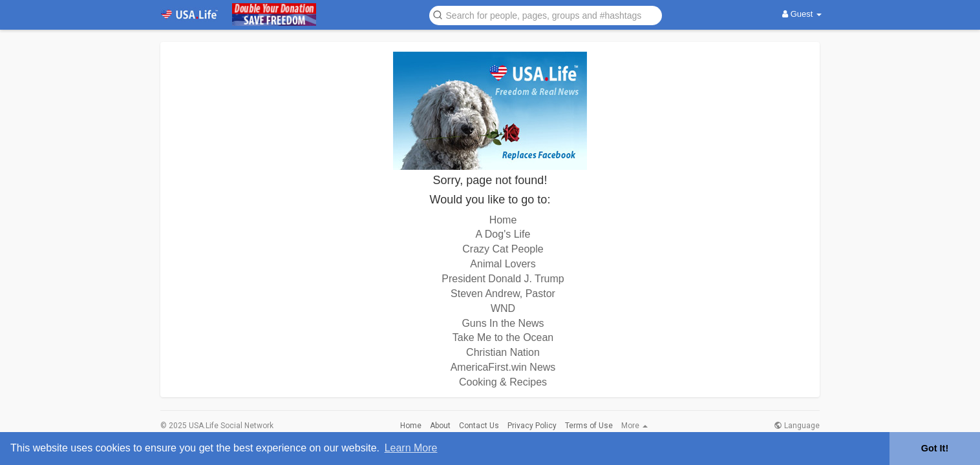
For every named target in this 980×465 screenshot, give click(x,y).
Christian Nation (503, 352)
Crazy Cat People (503, 249)
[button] (546, 15)
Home (503, 220)
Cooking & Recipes (503, 382)
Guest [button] (802, 14)
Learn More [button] (411, 448)
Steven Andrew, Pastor (503, 294)
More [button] (634, 426)
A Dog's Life (503, 234)
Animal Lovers (503, 264)
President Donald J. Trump (503, 279)
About (440, 426)
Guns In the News (503, 323)
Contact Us (479, 426)
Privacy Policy (532, 426)
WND (503, 308)
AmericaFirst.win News (503, 367)
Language (797, 426)
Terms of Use (589, 426)
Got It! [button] (935, 448)
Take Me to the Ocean (503, 337)
